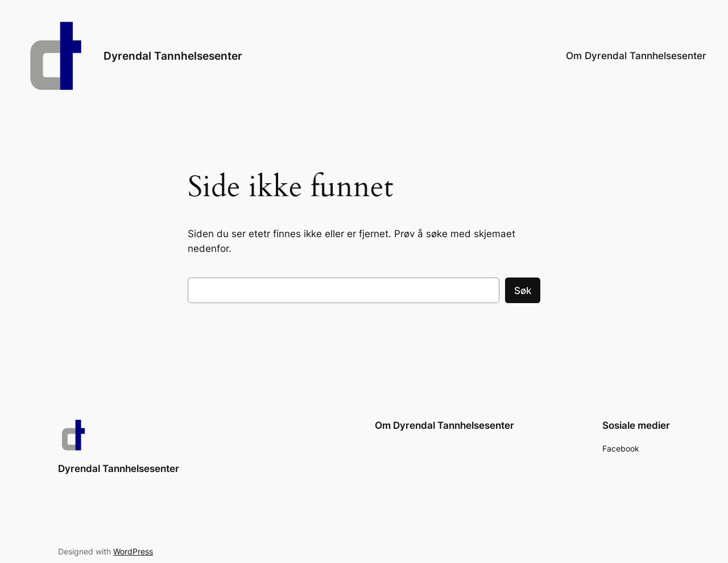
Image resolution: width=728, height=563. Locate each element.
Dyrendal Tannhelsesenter (173, 56)
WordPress (133, 551)
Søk (523, 291)
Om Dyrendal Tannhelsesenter (636, 56)
